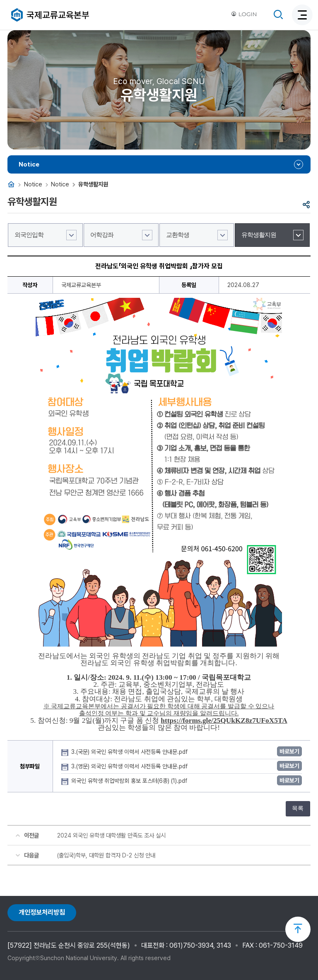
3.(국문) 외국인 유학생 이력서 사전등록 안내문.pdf (130, 752)
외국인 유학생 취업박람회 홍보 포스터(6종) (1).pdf (130, 781)
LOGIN (244, 14)
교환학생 (178, 235)
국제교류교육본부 (58, 15)
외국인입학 (29, 235)
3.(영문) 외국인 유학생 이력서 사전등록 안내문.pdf (130, 766)
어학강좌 (102, 235)
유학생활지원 (259, 235)
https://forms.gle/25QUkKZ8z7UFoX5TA (224, 721)
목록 (298, 808)
